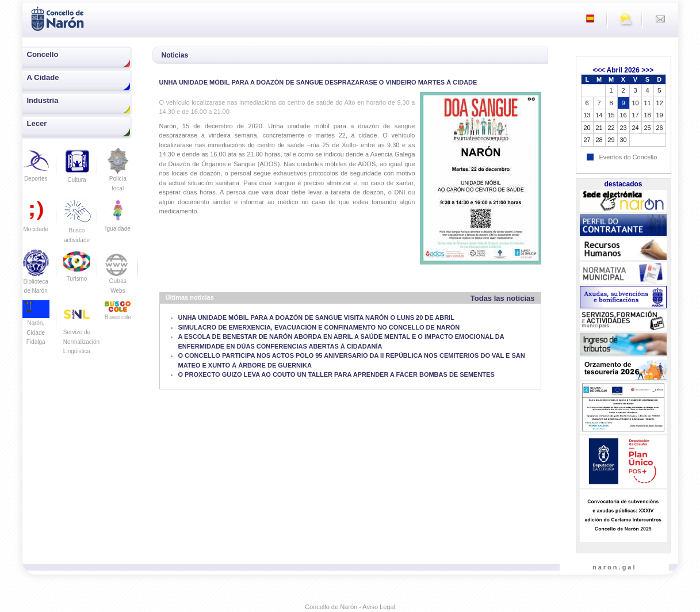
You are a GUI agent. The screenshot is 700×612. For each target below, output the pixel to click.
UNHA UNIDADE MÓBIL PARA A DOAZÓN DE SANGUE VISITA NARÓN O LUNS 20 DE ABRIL (316, 318)
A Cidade (43, 77)
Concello (43, 54)
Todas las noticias (503, 298)
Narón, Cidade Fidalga (36, 325)
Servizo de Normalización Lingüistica (81, 332)
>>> (647, 70)
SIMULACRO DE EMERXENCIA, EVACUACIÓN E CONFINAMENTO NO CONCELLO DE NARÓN (319, 327)
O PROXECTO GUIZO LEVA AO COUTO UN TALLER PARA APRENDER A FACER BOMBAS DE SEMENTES (336, 374)
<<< (599, 70)
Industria (43, 100)
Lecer (37, 123)
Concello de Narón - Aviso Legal (350, 607)
